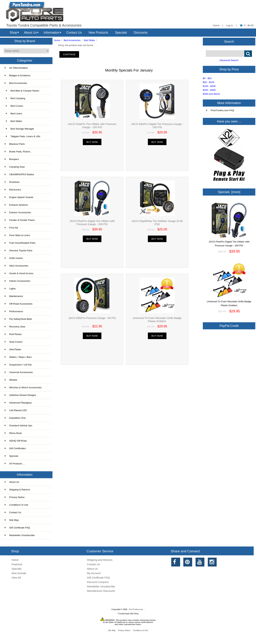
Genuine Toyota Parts (19, 251)
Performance (14, 311)
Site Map (12, 520)
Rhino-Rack (13, 433)
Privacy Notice (15, 497)
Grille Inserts (14, 258)
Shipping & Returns (17, 490)
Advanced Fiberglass (18, 403)
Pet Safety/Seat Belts (18, 319)
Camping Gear (15, 167)
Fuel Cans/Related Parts (20, 243)
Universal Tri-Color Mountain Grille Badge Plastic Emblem (157, 320)
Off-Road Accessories (19, 304)
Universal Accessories (19, 372)
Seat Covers (14, 342)
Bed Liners (13, 114)
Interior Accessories (18, 281)
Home (216, 25)
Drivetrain (12, 182)
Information (52, 33)
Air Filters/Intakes (16, 68)
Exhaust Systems (16, 205)
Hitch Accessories (16, 266)
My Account (94, 573)
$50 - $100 (209, 82)
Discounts (141, 33)
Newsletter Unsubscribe (20, 535)
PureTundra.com (136, 609)
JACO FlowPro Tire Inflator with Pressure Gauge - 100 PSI (92, 126)
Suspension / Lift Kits (18, 365)
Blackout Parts (15, 144)
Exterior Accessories (18, 212)
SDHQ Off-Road (16, 441)
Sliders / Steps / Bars (18, 357)
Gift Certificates (15, 448)
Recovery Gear (15, 327)
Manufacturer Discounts (101, 591)
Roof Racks (13, 334)
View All (16, 578)
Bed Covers (14, 106)
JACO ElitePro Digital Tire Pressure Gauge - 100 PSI (157, 126)
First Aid (11, 228)
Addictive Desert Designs (20, 395)
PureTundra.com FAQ (220, 110)
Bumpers (12, 159)
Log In (230, 25)
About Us (30, 33)
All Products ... (15, 464)
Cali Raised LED (16, 410)
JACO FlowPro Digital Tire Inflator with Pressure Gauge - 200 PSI (92, 223)
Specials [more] (229, 192)
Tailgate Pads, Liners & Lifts (23, 136)
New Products (98, 33)
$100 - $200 (209, 86)
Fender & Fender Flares (20, 220)
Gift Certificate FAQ (17, 528)
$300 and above (212, 94)
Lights (10, 289)
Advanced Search (229, 60)
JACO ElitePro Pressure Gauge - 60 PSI (92, 318)
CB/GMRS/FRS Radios (20, 174)
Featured (17, 564)
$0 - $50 (207, 78)
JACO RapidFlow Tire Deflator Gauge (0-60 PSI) (157, 223)
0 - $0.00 (247, 25)
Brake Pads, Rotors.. (18, 152)
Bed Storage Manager (20, 129)
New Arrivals (19, 573)
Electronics (13, 190)
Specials (121, 33)
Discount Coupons (98, 582)
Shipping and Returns (100, 560)
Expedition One (15, 418)
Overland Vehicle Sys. (19, 426)
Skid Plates (13, 349)
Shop (13, 33)
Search (229, 41)
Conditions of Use (16, 505)
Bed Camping (15, 98)
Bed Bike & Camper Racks (22, 91)
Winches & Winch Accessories (23, 387)
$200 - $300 (209, 90)
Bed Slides (90, 40)
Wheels (11, 380)
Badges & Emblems (18, 75)
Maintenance (14, 296)
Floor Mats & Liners (17, 235)
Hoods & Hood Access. (19, 273)
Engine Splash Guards (19, 197)
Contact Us (74, 33)
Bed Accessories (72, 40)
